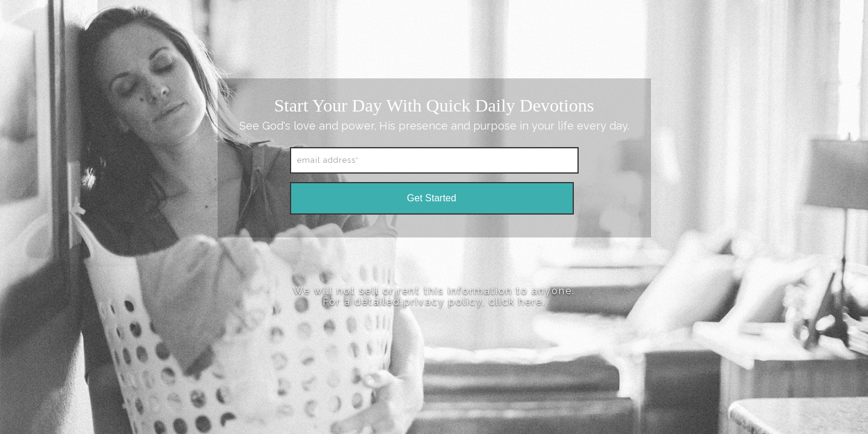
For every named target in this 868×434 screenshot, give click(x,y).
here (530, 302)
